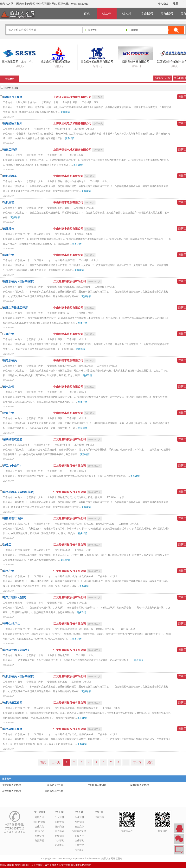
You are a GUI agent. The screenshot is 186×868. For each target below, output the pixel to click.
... (126, 762)
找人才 (127, 13)
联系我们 (39, 831)
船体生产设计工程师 (15, 308)
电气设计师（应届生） (17, 650)
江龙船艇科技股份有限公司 (70, 281)
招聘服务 (79, 850)
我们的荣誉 (39, 822)
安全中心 (59, 845)
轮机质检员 (10, 176)
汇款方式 (79, 845)
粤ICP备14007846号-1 (134, 859)
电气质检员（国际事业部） (19, 492)
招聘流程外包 (79, 831)
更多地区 (59, 831)
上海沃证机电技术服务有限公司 (73, 97)
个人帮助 (59, 841)
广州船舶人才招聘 (97, 785)
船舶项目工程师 (13, 97)
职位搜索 (59, 822)
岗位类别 (91, 30)
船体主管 (9, 255)
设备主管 (9, 413)
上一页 (56, 762)
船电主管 (9, 387)
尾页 (150, 762)
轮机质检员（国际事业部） (19, 676)
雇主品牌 (79, 827)
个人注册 (59, 817)
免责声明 (39, 841)
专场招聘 (167, 13)
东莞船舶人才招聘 (11, 791)
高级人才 (79, 836)
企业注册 (79, 817)
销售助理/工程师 (13, 518)
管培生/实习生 (12, 624)
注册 (176, 4)
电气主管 (9, 571)
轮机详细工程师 (13, 703)
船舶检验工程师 (13, 123)
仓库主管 (9, 334)
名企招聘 (147, 13)
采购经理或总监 (13, 439)
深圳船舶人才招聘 (139, 785)
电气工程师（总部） (15, 597)
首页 (87, 13)
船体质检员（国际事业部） (19, 281)
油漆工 (7, 545)
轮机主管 (9, 202)
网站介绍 (39, 817)
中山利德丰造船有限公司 (69, 176)
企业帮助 (79, 841)
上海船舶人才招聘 (54, 785)
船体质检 (9, 229)
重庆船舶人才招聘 (54, 791)
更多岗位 (59, 827)
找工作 (107, 13)
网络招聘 (79, 822)
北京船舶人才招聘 (11, 785)
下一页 (137, 762)
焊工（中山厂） (13, 466)
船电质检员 (10, 360)
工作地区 (132, 30)
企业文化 (39, 827)
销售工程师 (10, 150)
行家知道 (99, 817)
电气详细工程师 (13, 729)
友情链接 (39, 836)
